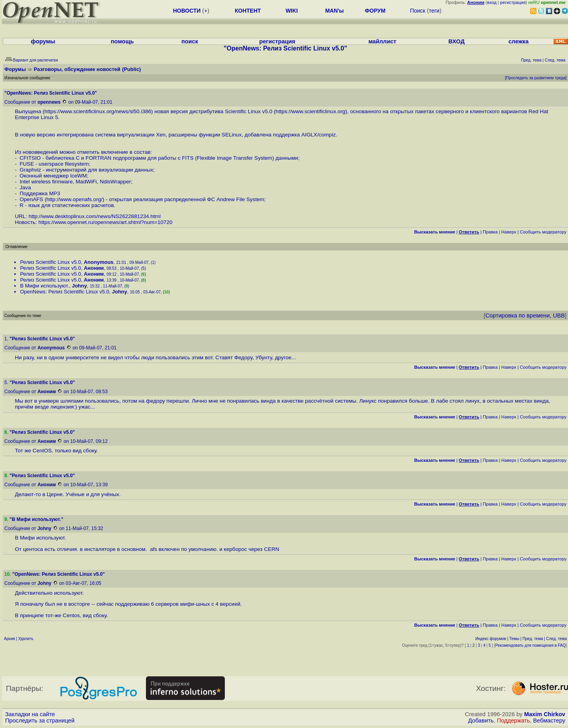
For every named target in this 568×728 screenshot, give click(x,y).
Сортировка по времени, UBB (525, 315)
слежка (518, 41)
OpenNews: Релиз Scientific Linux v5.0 (65, 292)
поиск (190, 41)
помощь (122, 41)
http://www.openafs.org (74, 199)
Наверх (509, 232)
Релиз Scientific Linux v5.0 (50, 262)
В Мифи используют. (45, 286)
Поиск (418, 11)
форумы (43, 41)
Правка (490, 232)
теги (434, 11)
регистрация (513, 2)
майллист (382, 41)
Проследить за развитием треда (536, 78)
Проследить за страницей (40, 721)
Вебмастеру (549, 721)
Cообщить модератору (543, 232)
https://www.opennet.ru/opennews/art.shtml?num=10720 (105, 222)
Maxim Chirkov (545, 714)
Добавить (481, 721)
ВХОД (457, 41)
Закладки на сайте (30, 714)
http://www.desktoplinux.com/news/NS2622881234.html (94, 216)
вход (492, 2)
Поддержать (514, 721)
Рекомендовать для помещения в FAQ (531, 645)
